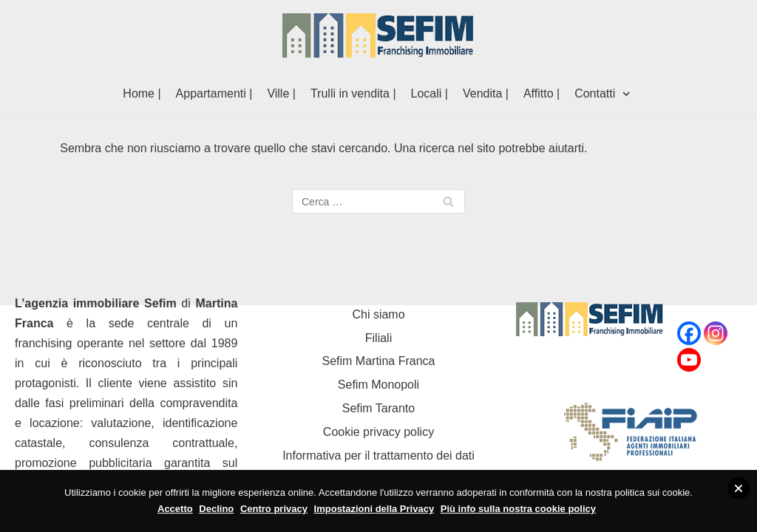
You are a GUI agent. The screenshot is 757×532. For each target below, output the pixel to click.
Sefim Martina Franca (379, 361)
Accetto (175, 509)
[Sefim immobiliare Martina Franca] (378, 35)
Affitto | (542, 93)
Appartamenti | (214, 93)
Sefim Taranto (378, 408)
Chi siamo (378, 314)
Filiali (378, 338)
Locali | (430, 93)
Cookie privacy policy (378, 432)
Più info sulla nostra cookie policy (518, 509)
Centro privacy (274, 509)
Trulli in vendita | (353, 93)
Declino (216, 509)
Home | (142, 93)
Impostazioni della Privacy (374, 509)
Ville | (281, 93)
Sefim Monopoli (378, 385)
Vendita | (486, 93)
